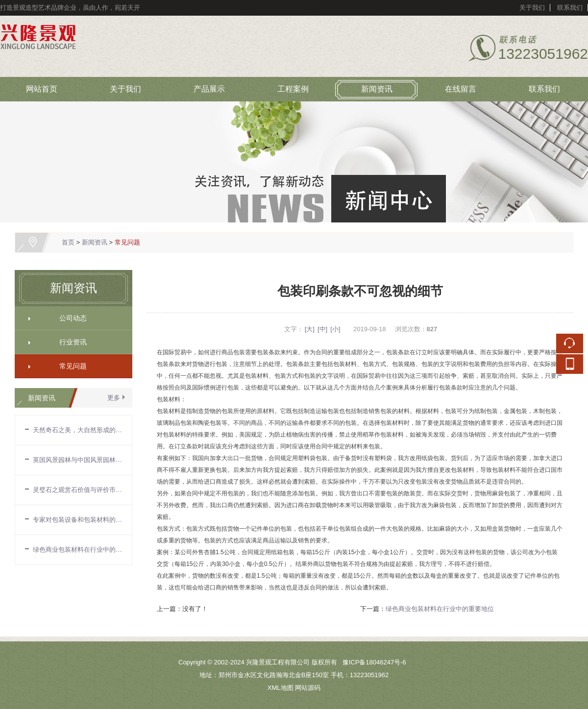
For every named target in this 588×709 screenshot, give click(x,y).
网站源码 (308, 688)
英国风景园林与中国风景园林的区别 (77, 460)
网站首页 (42, 89)
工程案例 (293, 89)
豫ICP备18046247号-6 (374, 662)
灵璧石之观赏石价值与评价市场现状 (77, 490)
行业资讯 (70, 342)
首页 (68, 242)
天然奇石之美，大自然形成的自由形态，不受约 (77, 430)
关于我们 (532, 8)
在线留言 (461, 89)
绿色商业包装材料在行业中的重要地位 (77, 550)
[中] (322, 329)
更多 (114, 398)
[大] (310, 329)
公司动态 (70, 318)
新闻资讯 (377, 89)
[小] (335, 329)
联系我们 (570, 8)
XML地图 (281, 688)
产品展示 (209, 89)
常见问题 (127, 242)
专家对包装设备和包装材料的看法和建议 (77, 520)
